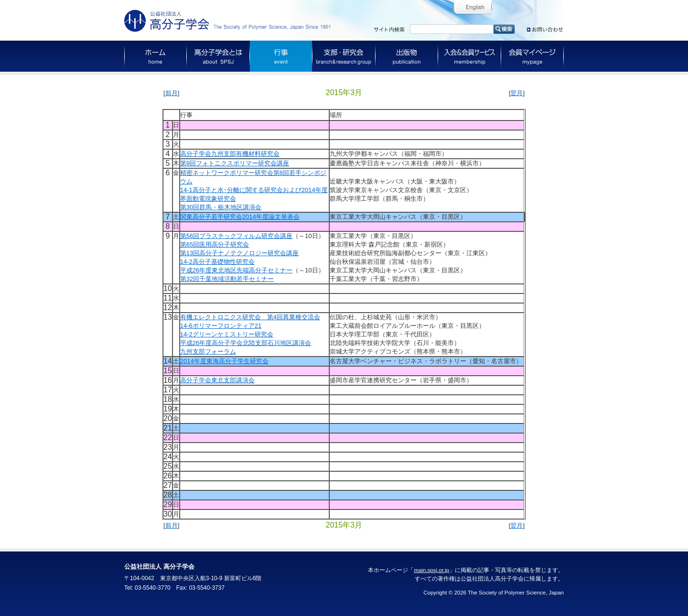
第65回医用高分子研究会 (215, 244)
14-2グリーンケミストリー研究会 (227, 334)
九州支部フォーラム (208, 351)
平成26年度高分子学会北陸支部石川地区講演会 (246, 343)
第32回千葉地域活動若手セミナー (227, 279)
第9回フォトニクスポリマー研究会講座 (235, 163)
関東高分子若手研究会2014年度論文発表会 (240, 217)
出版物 (407, 56)
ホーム (156, 56)
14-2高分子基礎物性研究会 (217, 262)
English (473, 7)
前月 (172, 93)
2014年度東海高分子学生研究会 (224, 361)
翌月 (516, 93)
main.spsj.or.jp (431, 570)
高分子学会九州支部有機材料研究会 (230, 154)
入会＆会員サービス (470, 56)
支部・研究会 (344, 56)
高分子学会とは (218, 56)
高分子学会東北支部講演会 (217, 380)
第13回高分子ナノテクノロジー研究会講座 (239, 253)
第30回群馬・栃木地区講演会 (221, 207)
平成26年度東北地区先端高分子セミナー (236, 270)
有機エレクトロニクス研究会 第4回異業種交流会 (250, 317)
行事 (281, 56)
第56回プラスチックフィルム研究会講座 (236, 236)
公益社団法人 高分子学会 (229, 21)
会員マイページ (532, 56)
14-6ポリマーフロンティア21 (221, 326)
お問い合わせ (545, 28)
